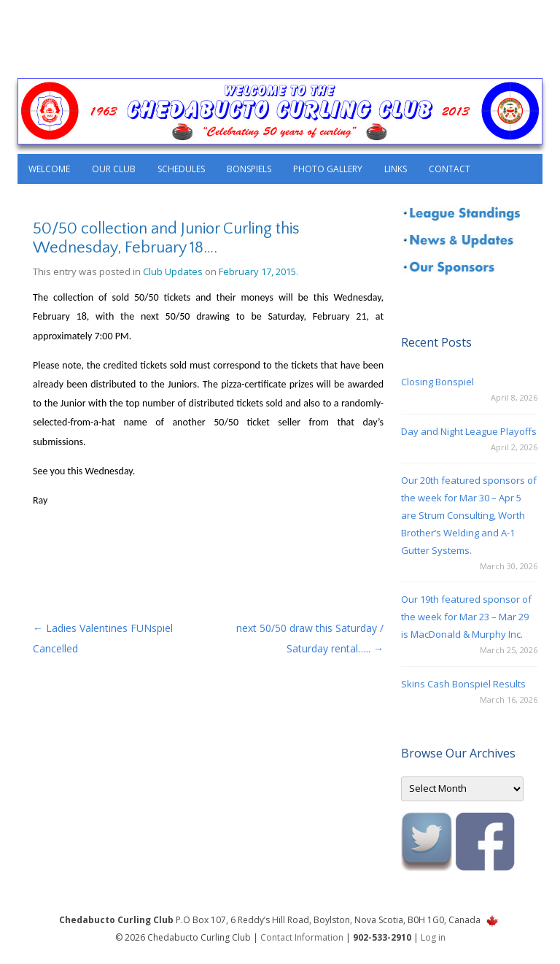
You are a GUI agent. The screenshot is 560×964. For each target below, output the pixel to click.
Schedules (181, 169)
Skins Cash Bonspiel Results (463, 684)
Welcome (49, 169)
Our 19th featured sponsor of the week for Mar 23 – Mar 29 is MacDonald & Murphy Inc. (466, 617)
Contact (450, 169)
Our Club (114, 169)
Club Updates (173, 271)
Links (396, 169)
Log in (433, 937)
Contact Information (302, 937)
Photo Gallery (328, 169)
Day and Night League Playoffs (469, 431)
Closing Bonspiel (437, 382)
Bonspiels (249, 169)
